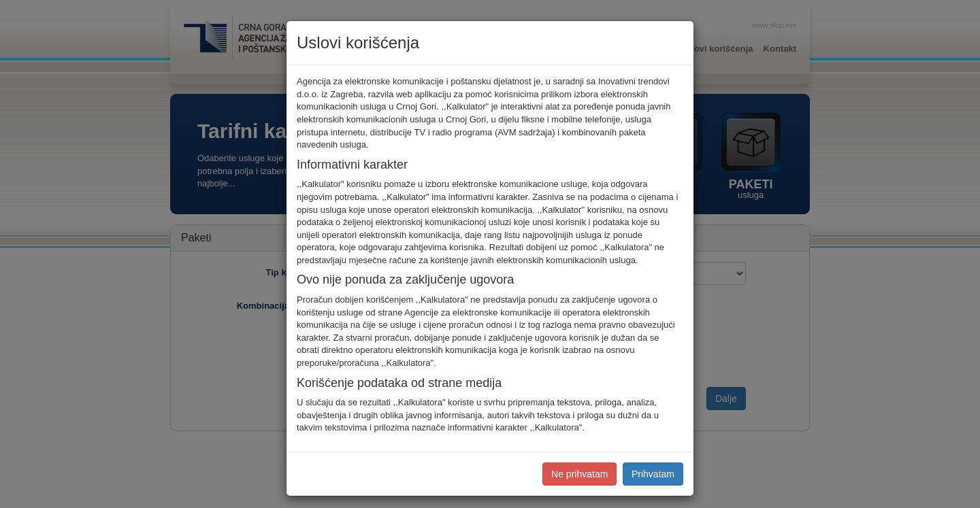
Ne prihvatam (579, 474)
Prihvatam (653, 474)
